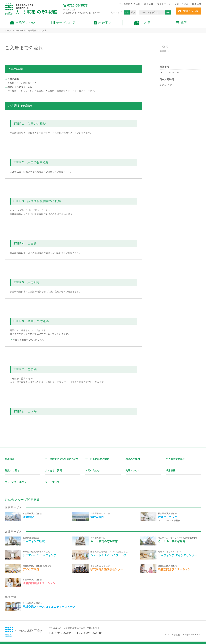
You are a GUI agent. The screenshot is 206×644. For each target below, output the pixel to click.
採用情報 (197, 4)
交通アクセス (181, 4)
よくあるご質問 (54, 470)
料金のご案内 (133, 459)
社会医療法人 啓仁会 (130, 4)
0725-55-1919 (64, 633)
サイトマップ (164, 4)
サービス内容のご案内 (97, 459)
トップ (8, 31)
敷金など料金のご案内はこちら (29, 340)
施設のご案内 (12, 470)
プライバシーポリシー (17, 482)
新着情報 (149, 4)
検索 (168, 12)
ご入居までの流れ (175, 459)
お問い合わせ (93, 470)
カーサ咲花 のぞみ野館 (26, 31)
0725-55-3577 (173, 73)
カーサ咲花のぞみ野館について (62, 459)
